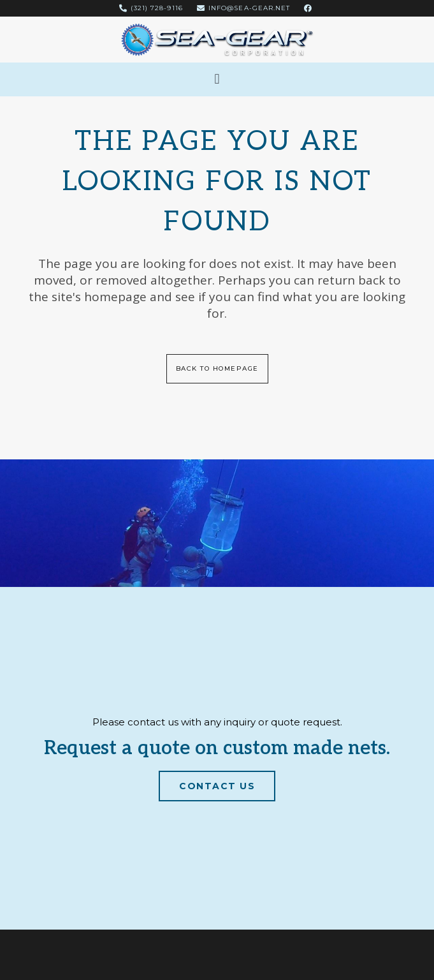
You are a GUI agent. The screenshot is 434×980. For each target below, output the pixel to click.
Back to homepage (217, 368)
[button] (217, 79)
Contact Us (217, 785)
